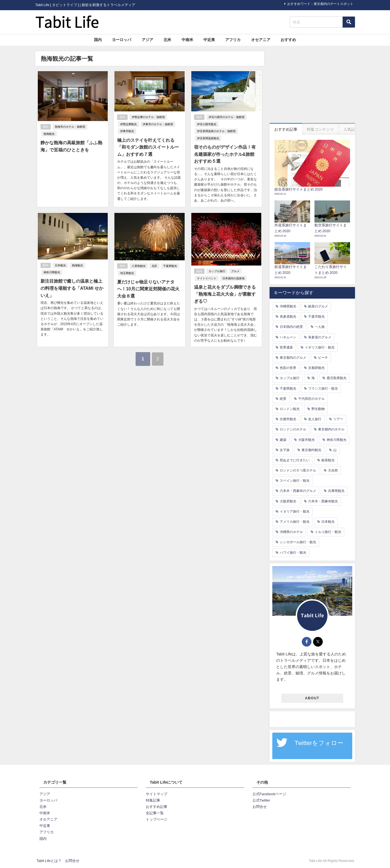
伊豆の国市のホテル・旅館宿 (227, 117)
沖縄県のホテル (291, 532)
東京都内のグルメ (293, 358)
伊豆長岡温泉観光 (208, 138)
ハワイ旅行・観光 (293, 553)
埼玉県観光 (127, 273)
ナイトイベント (206, 278)
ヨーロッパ (122, 40)
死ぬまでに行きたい (295, 460)
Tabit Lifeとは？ (49, 861)
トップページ (157, 819)
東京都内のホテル (331, 429)
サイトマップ (157, 794)
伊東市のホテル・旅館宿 (157, 124)
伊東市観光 (127, 131)
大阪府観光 (288, 501)
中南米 (187, 40)
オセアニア (261, 40)
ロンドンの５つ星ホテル (298, 470)
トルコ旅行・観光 (328, 532)
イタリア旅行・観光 (295, 511)
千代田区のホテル (311, 399)
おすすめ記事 (157, 807)
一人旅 (320, 327)
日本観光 (61, 265)
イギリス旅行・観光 (320, 347)
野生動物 (318, 409)
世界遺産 (286, 347)
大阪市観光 (306, 440)
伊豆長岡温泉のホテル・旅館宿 (216, 131)
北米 (167, 40)
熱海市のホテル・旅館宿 (70, 127)
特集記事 (153, 800)
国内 (98, 40)
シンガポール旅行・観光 (298, 542)
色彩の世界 (288, 368)
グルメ (235, 271)
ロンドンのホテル (293, 429)
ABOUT (312, 698)
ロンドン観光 (290, 409)
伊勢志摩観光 (128, 124)
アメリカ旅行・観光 (295, 522)
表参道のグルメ (320, 337)
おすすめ (288, 40)
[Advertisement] (312, 86)
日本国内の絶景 (291, 327)
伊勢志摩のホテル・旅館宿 (148, 117)
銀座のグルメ (318, 306)
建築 (283, 440)
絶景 (283, 399)
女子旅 (285, 450)
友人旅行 (315, 419)
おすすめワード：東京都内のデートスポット (320, 4)
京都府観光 (316, 368)
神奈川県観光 (51, 272)
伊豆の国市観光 (206, 124)
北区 (154, 266)
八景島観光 (139, 266)
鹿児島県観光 (337, 378)
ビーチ (323, 358)
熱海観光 (97, 127)
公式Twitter (261, 800)
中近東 (209, 40)
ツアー (338, 419)
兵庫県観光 (336, 491)
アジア (147, 40)
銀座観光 (328, 460)
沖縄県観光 (288, 306)
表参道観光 (288, 317)
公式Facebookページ (269, 794)
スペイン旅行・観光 (295, 481)
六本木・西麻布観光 (323, 501)
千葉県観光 (170, 266)
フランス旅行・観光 (323, 389)
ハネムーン (288, 337)
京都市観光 (288, 419)
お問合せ (260, 807)
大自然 (333, 470)
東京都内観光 (311, 450)
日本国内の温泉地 (233, 278)
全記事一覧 (155, 813)
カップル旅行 (217, 271)
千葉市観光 (316, 317)
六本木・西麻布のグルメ (298, 491)
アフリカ (233, 40)
